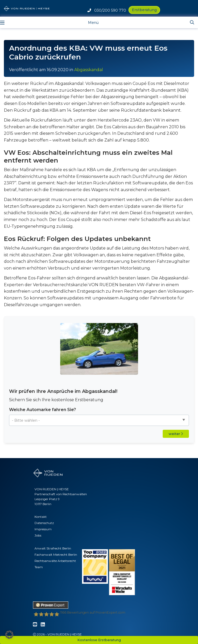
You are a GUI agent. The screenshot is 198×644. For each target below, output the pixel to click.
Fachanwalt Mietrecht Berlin (56, 555)
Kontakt (41, 517)
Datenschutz (44, 523)
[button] (9, 635)
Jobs (38, 535)
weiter (176, 434)
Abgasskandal (89, 70)
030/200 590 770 (107, 10)
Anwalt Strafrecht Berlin (53, 548)
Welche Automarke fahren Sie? (43, 410)
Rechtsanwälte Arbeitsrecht (55, 561)
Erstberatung (144, 10)
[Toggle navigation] (89, 22)
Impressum (43, 529)
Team (39, 567)
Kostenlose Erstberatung (99, 640)
